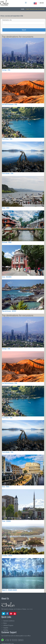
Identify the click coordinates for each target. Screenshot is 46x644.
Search (24, 30)
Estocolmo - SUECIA (7, 555)
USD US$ (42, 3)
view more (30, 609)
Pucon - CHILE (6, 208)
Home (22, 9)
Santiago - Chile (6, 70)
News (5, 623)
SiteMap (6, 630)
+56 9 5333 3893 (14, 640)
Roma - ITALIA (6, 487)
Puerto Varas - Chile (7, 139)
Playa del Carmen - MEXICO (9, 311)
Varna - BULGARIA (7, 277)
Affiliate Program (8, 625)
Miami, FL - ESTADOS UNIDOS (9, 590)
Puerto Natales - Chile (8, 173)
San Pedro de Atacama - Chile (10, 104)
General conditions (9, 621)
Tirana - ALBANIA (6, 521)
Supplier (6, 628)
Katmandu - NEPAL (7, 242)
